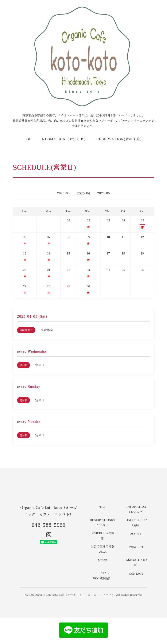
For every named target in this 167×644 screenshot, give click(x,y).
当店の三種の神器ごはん (102, 549)
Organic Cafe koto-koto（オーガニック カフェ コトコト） (75, 594)
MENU (103, 560)
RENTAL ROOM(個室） (102, 575)
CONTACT (136, 573)
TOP (28, 139)
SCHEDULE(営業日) (102, 536)
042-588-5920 (49, 525)
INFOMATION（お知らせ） (64, 139)
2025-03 (63, 193)
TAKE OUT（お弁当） (136, 562)
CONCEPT (136, 547)
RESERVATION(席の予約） (120, 139)
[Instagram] (49, 535)
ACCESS (136, 534)
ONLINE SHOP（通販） (136, 522)
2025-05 (104, 193)
